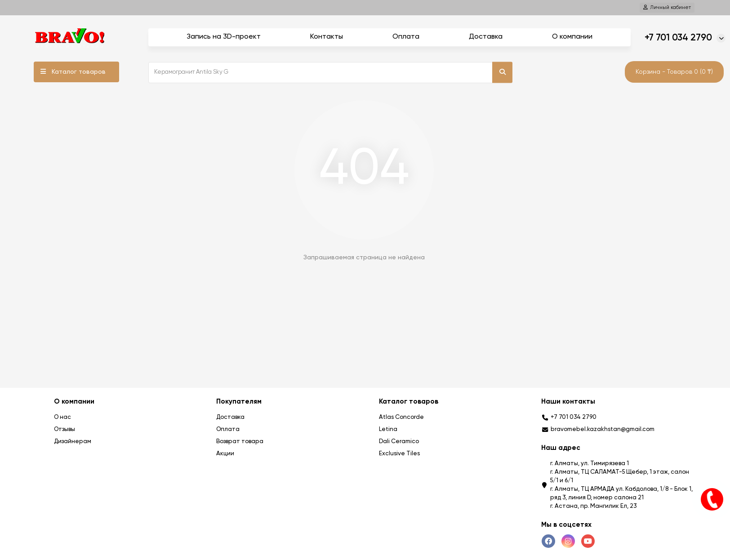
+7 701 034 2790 (678, 38)
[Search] (330, 73)
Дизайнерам (73, 442)
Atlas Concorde (401, 417)
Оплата (406, 37)
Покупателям (239, 402)
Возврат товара (240, 442)
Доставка (486, 37)
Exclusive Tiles (399, 454)
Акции (225, 454)
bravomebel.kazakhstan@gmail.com (603, 429)
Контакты (327, 37)
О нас (62, 417)
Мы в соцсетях (566, 525)
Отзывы (65, 429)
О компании (572, 37)
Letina (388, 429)
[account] (667, 8)
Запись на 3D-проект (224, 37)
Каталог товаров (79, 72)
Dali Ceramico (399, 442)
